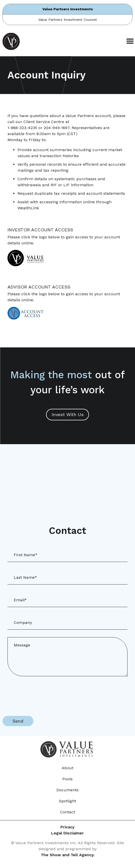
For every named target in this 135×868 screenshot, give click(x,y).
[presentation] (40, 694)
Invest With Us (68, 414)
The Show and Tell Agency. (68, 855)
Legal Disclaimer (67, 833)
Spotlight (67, 801)
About (67, 768)
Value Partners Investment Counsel (67, 20)
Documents (67, 790)
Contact (68, 812)
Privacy (67, 827)
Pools (67, 779)
